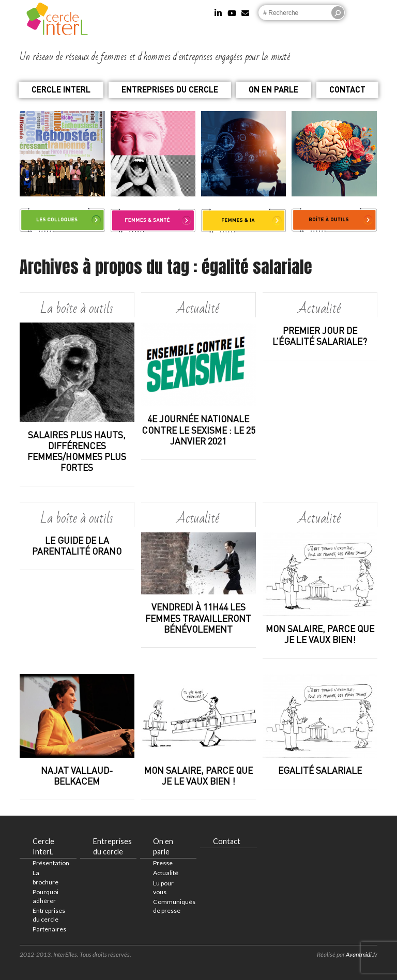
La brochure (45, 877)
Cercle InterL (61, 89)
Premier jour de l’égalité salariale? (320, 336)
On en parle (273, 89)
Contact (347, 89)
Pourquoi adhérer (45, 896)
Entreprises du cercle (170, 89)
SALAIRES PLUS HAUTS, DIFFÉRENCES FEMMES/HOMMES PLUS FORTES (77, 451)
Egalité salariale (320, 770)
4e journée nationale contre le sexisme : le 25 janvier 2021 (198, 430)
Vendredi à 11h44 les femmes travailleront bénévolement (198, 618)
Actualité (166, 873)
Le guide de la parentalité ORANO (77, 546)
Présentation (51, 863)
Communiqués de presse (174, 906)
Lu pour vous (163, 887)
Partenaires (49, 929)
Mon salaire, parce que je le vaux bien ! (198, 776)
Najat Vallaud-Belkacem (77, 776)
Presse (163, 863)
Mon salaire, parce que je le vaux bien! (320, 634)
